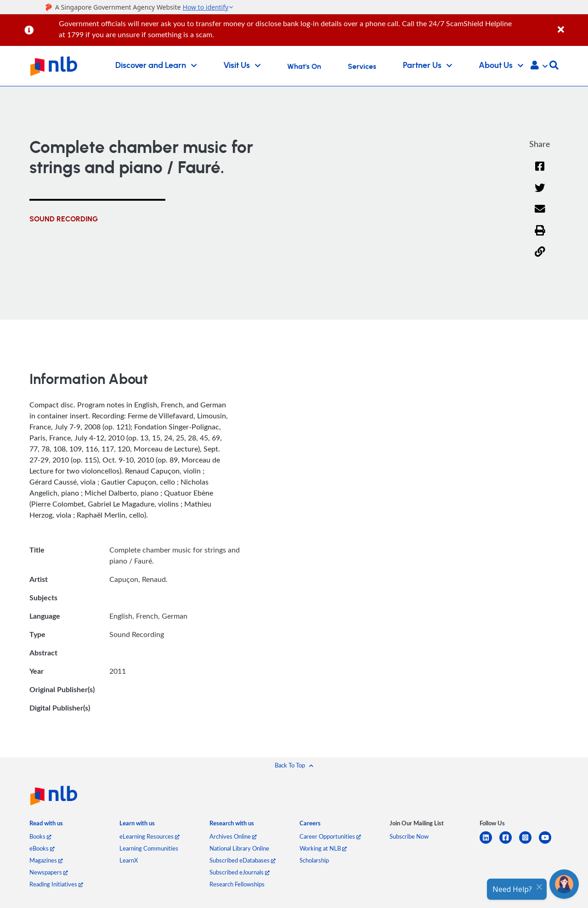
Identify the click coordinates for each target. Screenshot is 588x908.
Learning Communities (149, 848)
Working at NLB (323, 848)
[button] (539, 66)
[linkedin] (489, 843)
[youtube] (549, 843)
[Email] (540, 215)
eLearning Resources (150, 836)
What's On (304, 67)
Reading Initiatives (56, 884)
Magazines (46, 860)
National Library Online (239, 848)
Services (362, 67)
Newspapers (49, 872)
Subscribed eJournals (240, 872)
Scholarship (314, 860)
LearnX (129, 860)
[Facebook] (540, 172)
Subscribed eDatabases (243, 860)
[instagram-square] (529, 843)
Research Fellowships (237, 884)
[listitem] (46, 825)
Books (40, 836)
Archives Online (233, 836)
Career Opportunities (330, 836)
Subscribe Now (409, 836)
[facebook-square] (509, 843)
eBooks (42, 848)
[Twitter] (540, 194)
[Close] (571, 25)
